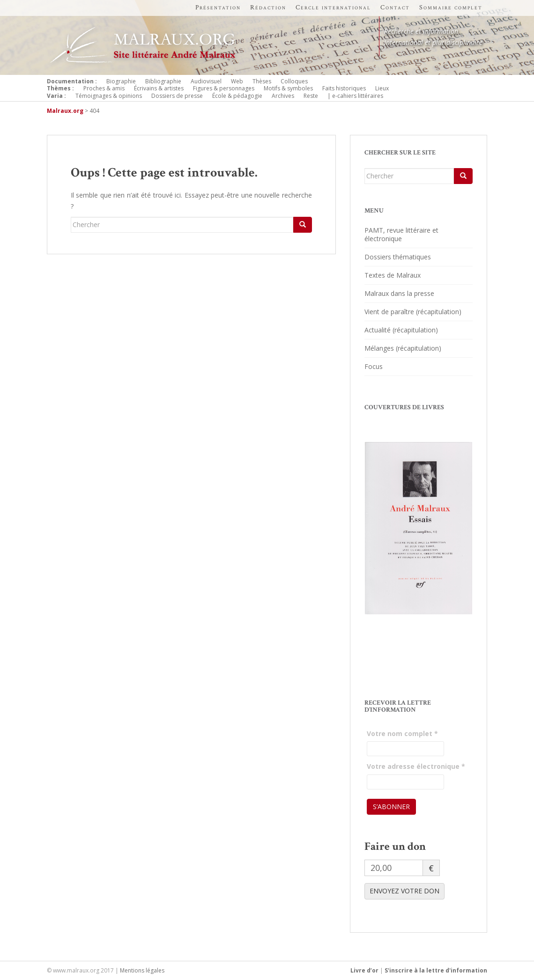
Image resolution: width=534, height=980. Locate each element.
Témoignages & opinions (109, 96)
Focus (374, 366)
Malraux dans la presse (399, 293)
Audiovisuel (206, 81)
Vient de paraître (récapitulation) (413, 312)
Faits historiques (344, 88)
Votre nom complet (402, 733)
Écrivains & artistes (159, 88)
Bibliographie (163, 81)
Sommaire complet (451, 7)
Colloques (294, 81)
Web (237, 81)
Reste (311, 96)
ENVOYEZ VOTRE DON (404, 891)
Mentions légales (142, 970)
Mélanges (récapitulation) (403, 348)
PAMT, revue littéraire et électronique (401, 234)
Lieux (382, 88)
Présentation (218, 7)
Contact (395, 7)
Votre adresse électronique (416, 766)
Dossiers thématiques (398, 257)
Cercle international (333, 7)
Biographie (121, 81)
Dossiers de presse (177, 96)
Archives (283, 96)
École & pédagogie (237, 96)
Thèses (262, 81)
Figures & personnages (224, 88)
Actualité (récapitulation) (401, 330)
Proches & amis (104, 88)
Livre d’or (364, 970)
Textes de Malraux (393, 275)
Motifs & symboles (288, 88)
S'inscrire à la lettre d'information (436, 970)
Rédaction (268, 7)
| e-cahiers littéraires (355, 96)
